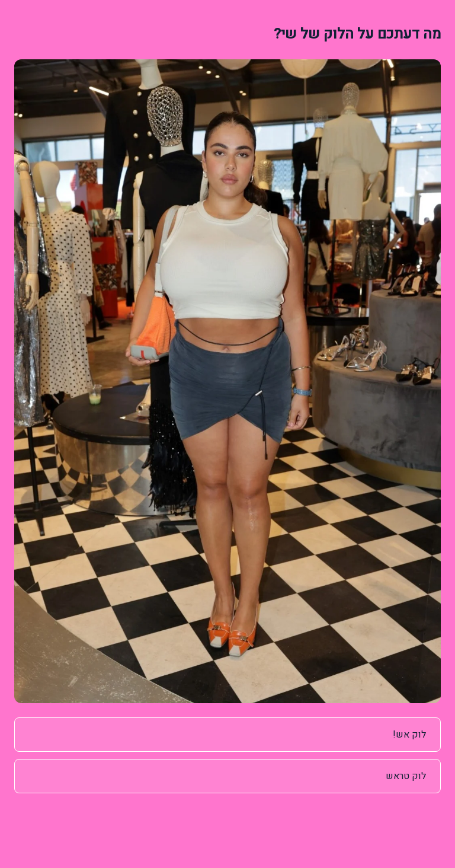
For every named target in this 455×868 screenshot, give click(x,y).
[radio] (227, 735)
